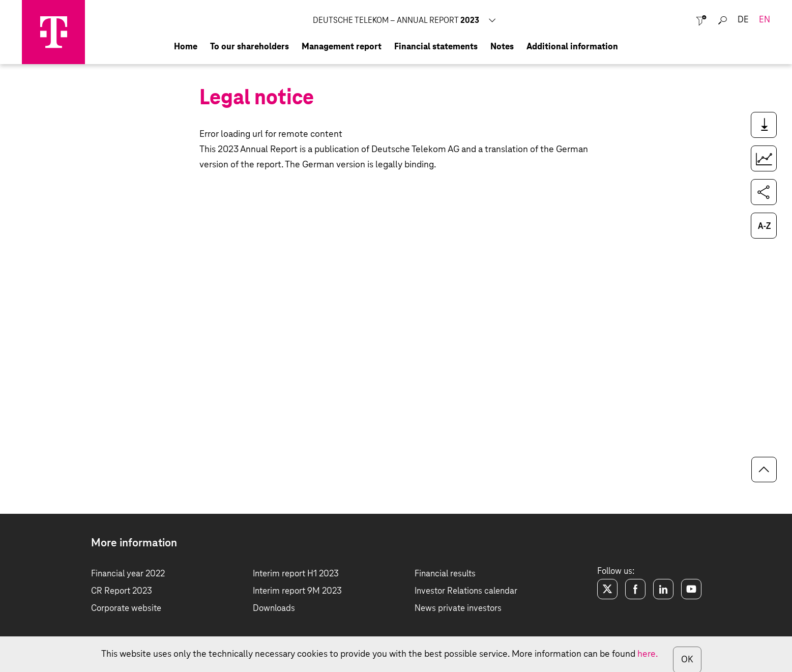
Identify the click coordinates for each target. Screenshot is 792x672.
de (743, 20)
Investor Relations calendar (466, 591)
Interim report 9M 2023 (297, 591)
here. (648, 654)
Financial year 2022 (128, 574)
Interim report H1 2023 (296, 574)
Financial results (445, 574)
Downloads (274, 609)
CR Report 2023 (122, 591)
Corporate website (126, 609)
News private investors (458, 609)
